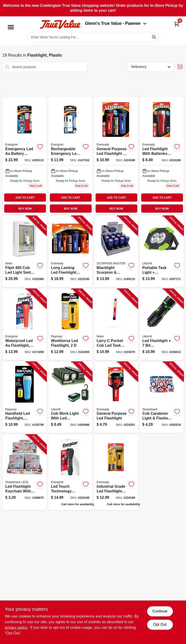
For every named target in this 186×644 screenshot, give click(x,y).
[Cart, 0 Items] (177, 24)
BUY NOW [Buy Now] (25, 209)
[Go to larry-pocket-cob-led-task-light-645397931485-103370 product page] (116, 325)
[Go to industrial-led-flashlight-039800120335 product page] (116, 472)
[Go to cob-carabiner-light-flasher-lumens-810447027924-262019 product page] (162, 398)
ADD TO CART (25, 198)
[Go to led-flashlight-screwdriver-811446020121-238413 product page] (162, 325)
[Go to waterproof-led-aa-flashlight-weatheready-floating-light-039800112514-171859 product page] (25, 325)
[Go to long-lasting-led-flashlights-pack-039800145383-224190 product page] (70, 252)
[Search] (154, 37)
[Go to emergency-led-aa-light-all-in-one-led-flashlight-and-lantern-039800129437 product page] (25, 156)
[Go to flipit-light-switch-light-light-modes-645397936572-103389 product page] (25, 252)
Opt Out (160, 624)
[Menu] (11, 27)
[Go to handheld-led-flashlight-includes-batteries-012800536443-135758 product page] (25, 398)
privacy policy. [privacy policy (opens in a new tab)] (17, 628)
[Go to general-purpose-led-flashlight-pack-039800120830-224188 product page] (116, 156)
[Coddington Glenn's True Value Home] (61, 24)
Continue (160, 611)
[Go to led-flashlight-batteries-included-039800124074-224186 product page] (162, 156)
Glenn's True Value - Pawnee (116, 23)
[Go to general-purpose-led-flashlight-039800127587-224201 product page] (116, 398)
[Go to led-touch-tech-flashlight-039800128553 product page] (70, 472)
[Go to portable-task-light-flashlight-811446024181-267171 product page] (162, 252)
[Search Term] (93, 37)
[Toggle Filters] (180, 67)
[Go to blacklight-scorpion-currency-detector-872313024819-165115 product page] (116, 252)
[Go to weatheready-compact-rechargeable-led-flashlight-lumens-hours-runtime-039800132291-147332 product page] (70, 156)
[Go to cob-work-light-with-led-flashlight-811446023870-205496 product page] (70, 398)
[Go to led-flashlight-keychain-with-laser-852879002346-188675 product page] (25, 472)
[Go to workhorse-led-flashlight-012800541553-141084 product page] (70, 325)
